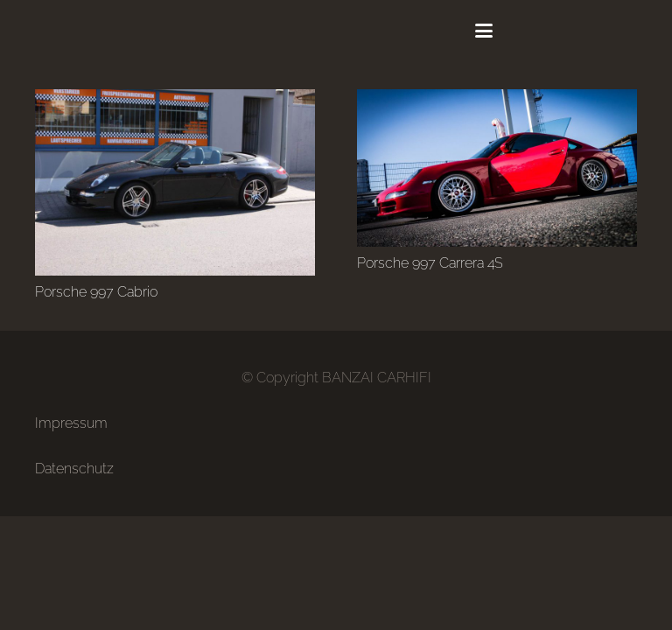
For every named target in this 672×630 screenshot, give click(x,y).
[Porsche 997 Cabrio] (175, 182)
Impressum (71, 423)
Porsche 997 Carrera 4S (430, 263)
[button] (484, 31)
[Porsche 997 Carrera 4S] (497, 168)
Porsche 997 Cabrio (96, 292)
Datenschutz (74, 469)
